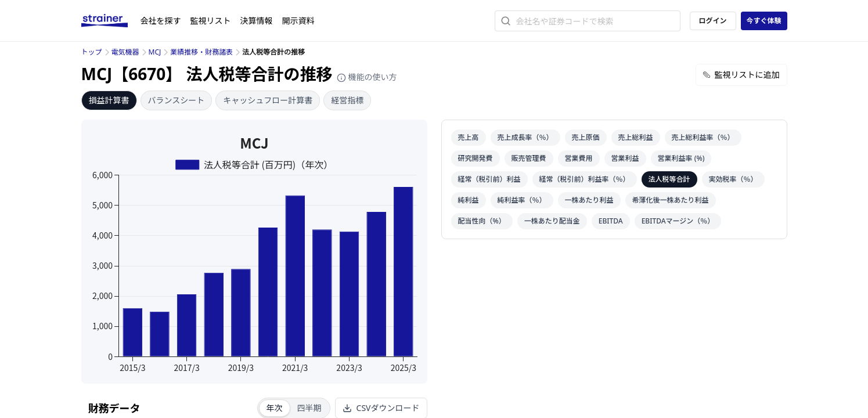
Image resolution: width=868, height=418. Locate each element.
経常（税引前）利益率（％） (585, 179)
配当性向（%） (482, 221)
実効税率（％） (733, 179)
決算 (257, 21)
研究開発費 (476, 158)
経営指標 (347, 100)
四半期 (309, 408)
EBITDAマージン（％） (678, 221)
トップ (92, 52)
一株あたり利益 (589, 200)
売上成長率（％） (525, 137)
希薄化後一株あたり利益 (671, 200)
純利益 (469, 200)
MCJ (155, 52)
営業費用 (579, 158)
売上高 (469, 137)
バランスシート (177, 100)
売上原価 (586, 137)
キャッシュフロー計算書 (268, 100)
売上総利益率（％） (703, 137)
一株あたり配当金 (552, 221)
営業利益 (625, 158)
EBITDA (611, 221)
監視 (211, 21)
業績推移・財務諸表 (201, 52)
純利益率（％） (522, 200)
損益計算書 (109, 100)
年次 (275, 408)
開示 (298, 21)
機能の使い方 (367, 77)
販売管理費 (529, 158)
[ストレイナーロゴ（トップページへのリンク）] (111, 21)
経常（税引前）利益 (489, 179)
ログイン (712, 21)
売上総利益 (636, 137)
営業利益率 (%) (681, 158)
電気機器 (125, 52)
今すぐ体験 (763, 21)
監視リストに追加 (741, 75)
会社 (161, 21)
